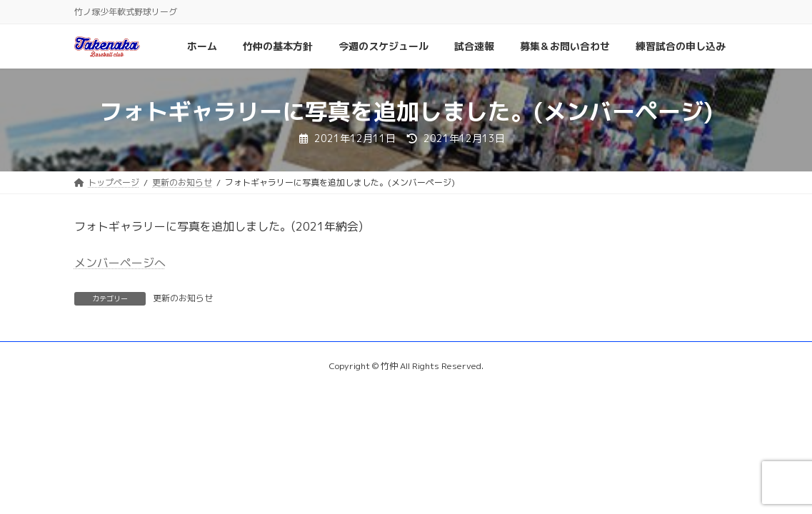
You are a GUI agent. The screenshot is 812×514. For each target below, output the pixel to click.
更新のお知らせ (183, 298)
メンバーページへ (120, 263)
